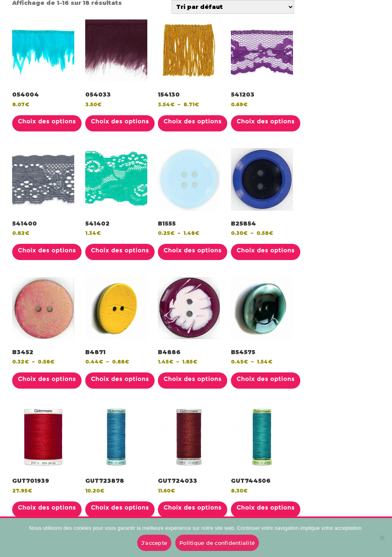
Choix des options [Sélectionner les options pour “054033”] (120, 121)
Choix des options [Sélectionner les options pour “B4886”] (193, 379)
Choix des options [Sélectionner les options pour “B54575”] (266, 379)
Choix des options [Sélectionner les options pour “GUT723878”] (120, 508)
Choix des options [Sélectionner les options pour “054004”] (47, 121)
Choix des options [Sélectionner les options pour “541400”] (47, 250)
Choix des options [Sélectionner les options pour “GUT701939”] (47, 508)
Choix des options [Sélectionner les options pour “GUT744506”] (266, 508)
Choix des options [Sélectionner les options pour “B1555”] (193, 250)
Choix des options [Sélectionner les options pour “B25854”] (266, 250)
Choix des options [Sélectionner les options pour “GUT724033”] (193, 508)
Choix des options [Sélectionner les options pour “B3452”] (47, 379)
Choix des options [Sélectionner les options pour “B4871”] (120, 379)
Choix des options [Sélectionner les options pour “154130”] (193, 121)
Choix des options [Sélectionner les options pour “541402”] (120, 250)
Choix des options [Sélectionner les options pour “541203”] (266, 121)
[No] (382, 538)
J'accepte (154, 543)
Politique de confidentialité (217, 543)
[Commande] (233, 7)
